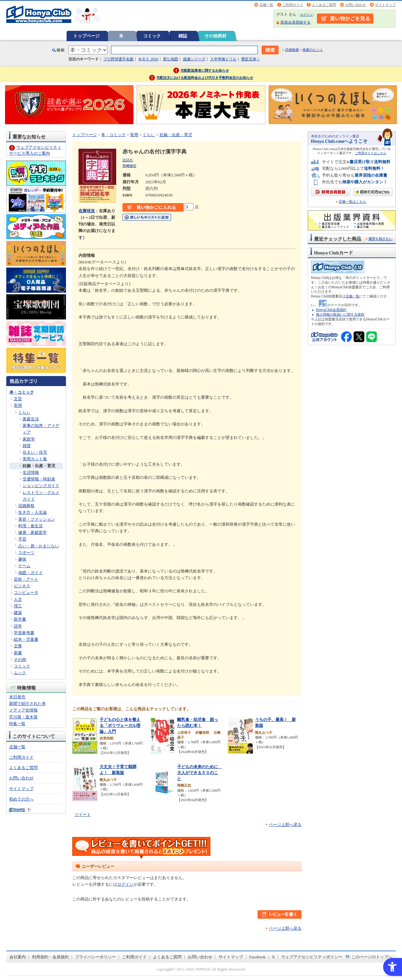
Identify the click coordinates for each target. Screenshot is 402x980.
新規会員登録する (296, 22)
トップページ (86, 36)
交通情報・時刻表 (39, 479)
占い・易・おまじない (39, 546)
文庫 (18, 646)
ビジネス (22, 586)
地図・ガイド (30, 573)
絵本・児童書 (26, 639)
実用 (18, 405)
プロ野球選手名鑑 (118, 59)
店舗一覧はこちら (352, 202)
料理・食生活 (30, 526)
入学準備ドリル (223, 59)
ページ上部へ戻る (285, 825)
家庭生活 (31, 419)
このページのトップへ (372, 957)
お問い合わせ (356, 5)
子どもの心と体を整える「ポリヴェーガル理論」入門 (120, 725)
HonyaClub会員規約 (331, 310)
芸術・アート (26, 579)
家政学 (29, 439)
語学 (18, 626)
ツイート (83, 814)
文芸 (18, 399)
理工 (18, 606)
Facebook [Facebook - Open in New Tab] (258, 957)
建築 (18, 613)
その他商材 (215, 36)
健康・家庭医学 (33, 532)
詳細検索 (292, 50)
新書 (18, 653)
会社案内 (18, 957)
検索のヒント (313, 50)
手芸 (22, 539)
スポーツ (26, 553)
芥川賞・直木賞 (23, 717)
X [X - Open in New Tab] (274, 957)
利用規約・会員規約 (50, 957)
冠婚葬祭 (26, 506)
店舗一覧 (266, 5)
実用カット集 (35, 459)
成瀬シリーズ (194, 59)
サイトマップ (385, 5)
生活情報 (31, 472)
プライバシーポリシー (95, 957)
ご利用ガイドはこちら (371, 153)
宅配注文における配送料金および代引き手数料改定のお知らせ (205, 78)
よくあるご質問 (324, 5)
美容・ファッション (37, 519)
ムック (20, 673)
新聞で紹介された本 (27, 703)
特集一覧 (17, 724)
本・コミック (22, 392)
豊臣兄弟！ (251, 59)
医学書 (20, 619)
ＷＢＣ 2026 (148, 59)
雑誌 (183, 36)
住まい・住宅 (35, 452)
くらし (24, 412)
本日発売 (17, 697)
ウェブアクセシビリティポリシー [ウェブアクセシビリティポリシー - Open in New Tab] (312, 957)
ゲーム (24, 566)
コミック (152, 36)
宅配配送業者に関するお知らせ (205, 70)
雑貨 (27, 446)
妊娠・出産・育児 (39, 466)
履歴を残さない (380, 239)
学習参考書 (24, 633)
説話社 (128, 160)
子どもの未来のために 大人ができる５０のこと (200, 772)
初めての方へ (21, 799)
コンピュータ (26, 592)
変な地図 (171, 59)
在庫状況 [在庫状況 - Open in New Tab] (87, 211)
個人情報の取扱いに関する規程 (340, 314)
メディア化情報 (23, 710)
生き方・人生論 (33, 512)
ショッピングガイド (41, 486)
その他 (20, 659)
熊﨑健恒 (129, 166)
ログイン (307, 15)
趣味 (22, 559)
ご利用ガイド (293, 5)
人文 (18, 599)
